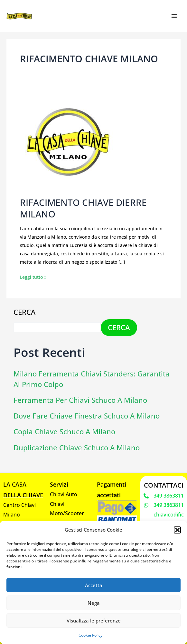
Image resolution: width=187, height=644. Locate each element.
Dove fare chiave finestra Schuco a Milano (87, 415)
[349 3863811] (164, 496)
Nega (94, 603)
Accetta (94, 585)
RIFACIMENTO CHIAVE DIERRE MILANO (81, 208)
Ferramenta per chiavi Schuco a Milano (80, 400)
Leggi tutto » (33, 276)
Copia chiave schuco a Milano (64, 432)
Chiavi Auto (64, 494)
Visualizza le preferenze (94, 621)
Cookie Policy (90, 635)
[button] (177, 530)
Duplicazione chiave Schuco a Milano (77, 447)
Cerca (24, 312)
